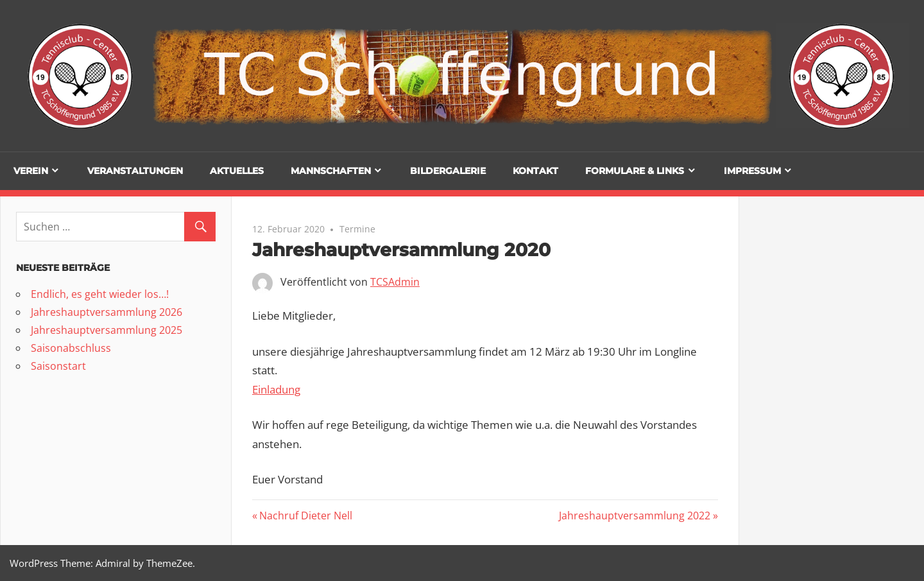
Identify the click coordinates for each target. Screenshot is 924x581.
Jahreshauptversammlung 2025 (107, 330)
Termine (357, 229)
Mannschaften (331, 171)
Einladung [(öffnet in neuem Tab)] (276, 389)
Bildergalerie (448, 171)
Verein (31, 171)
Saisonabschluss (71, 348)
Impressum (752, 171)
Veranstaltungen (135, 171)
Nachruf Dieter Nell (305, 516)
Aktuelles (237, 171)
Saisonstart (58, 366)
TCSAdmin (395, 282)
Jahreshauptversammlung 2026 (107, 312)
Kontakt (535, 171)
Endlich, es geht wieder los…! (100, 294)
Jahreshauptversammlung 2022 (635, 516)
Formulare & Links (635, 171)
